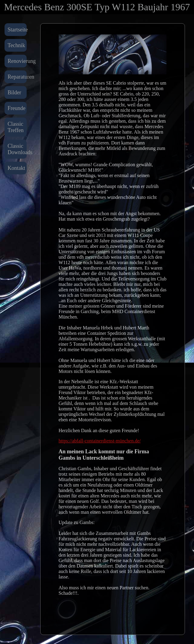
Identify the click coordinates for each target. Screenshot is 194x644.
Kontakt (16, 168)
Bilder (14, 92)
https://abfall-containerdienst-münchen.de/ (100, 441)
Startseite (17, 30)
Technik (16, 45)
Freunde (16, 108)
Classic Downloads (17, 149)
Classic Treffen (16, 127)
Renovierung (17, 61)
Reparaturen (17, 77)
